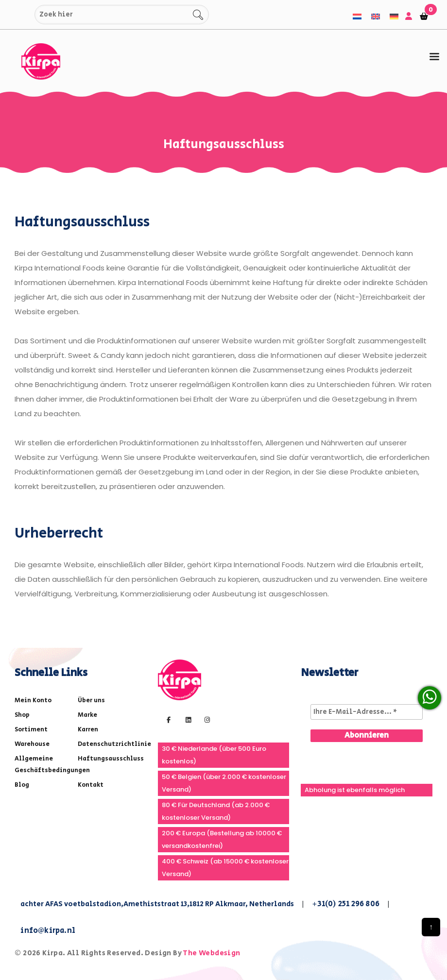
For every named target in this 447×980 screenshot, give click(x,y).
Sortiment (31, 730)
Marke (87, 715)
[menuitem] (357, 16)
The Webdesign (211, 953)
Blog (22, 785)
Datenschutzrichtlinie (114, 744)
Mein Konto (33, 701)
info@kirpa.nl (48, 931)
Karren (88, 730)
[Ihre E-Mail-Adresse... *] (366, 712)
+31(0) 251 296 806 (346, 904)
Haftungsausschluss (111, 759)
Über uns (91, 701)
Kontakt (91, 785)
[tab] (434, 57)
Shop (22, 715)
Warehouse (32, 744)
